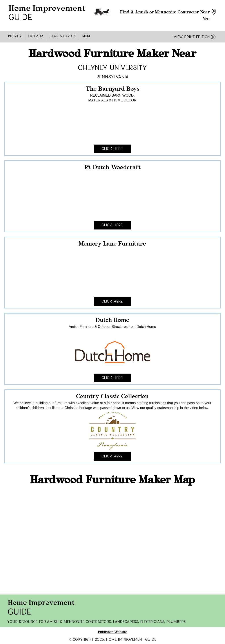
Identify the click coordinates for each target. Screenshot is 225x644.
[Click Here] (112, 149)
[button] (15, 36)
